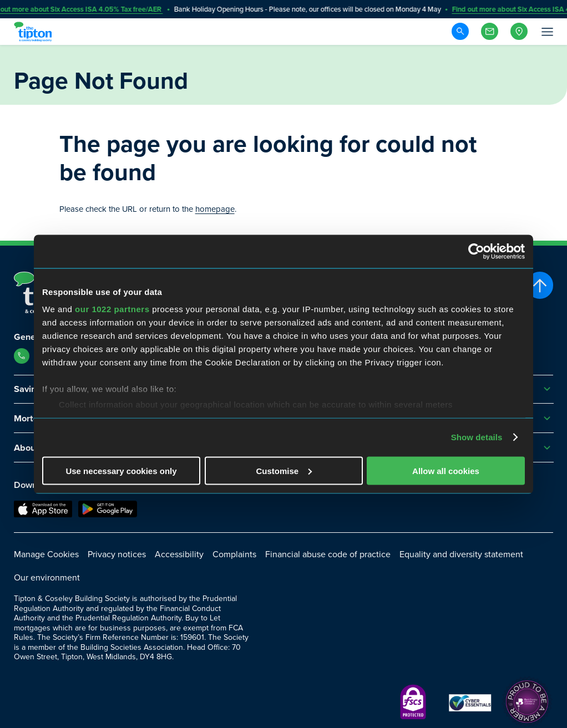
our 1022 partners (112, 309)
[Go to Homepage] (34, 32)
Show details (477, 437)
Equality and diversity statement (461, 554)
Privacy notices (117, 554)
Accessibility (179, 554)
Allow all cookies (446, 470)
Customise (284, 470)
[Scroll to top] (540, 285)
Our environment (47, 577)
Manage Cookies (46, 554)
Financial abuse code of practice (328, 554)
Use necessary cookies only (121, 470)
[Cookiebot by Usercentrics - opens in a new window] (476, 251)
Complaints (234, 554)
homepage (215, 209)
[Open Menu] (546, 32)
